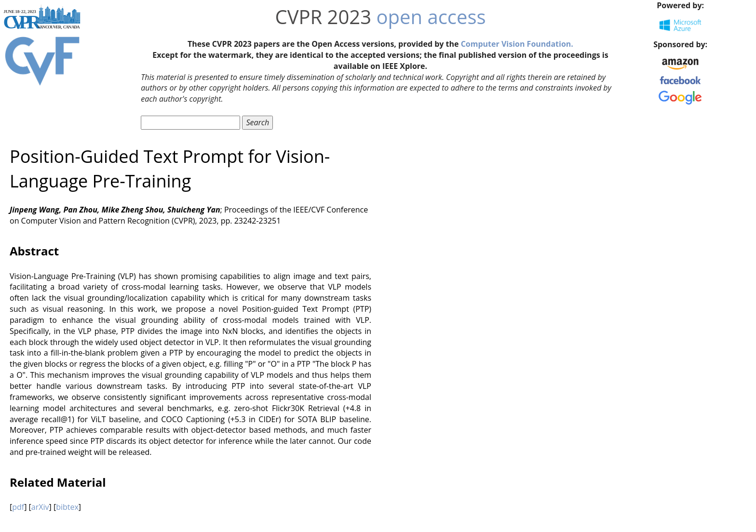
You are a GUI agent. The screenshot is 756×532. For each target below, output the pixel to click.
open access (431, 17)
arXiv (40, 507)
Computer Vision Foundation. (517, 44)
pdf (18, 507)
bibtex (67, 507)
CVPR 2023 (323, 17)
